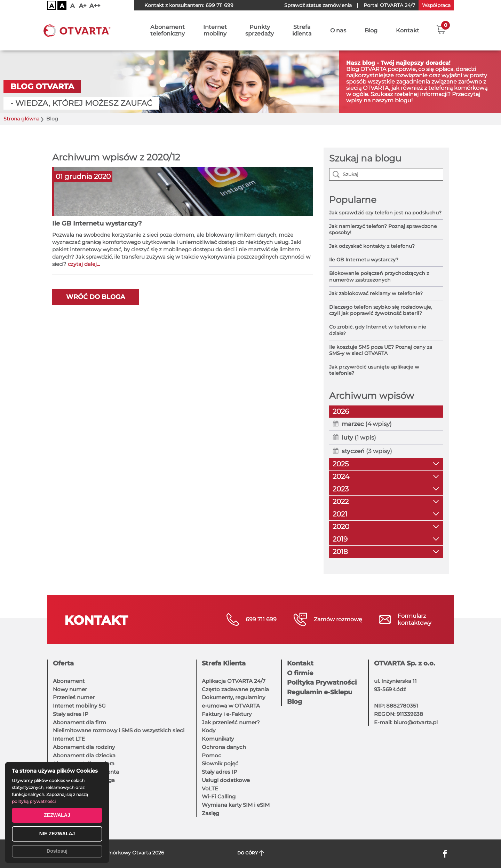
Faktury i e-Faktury (227, 714)
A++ (95, 6)
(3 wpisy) (367, 451)
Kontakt (408, 30)
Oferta (63, 663)
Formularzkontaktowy (415, 619)
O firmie (300, 673)
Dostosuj (57, 851)
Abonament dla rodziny (84, 747)
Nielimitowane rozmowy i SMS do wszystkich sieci (119, 730)
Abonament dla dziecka (84, 755)
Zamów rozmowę (338, 619)
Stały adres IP (71, 714)
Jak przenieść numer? (231, 722)
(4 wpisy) (367, 424)
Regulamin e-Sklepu (320, 692)
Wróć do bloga (96, 297)
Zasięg (210, 813)
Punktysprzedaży (260, 30)
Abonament (69, 681)
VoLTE (210, 788)
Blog (371, 30)
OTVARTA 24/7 (389, 5)
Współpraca (436, 5)
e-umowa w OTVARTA (231, 706)
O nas (338, 30)
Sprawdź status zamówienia (318, 5)
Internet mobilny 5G (79, 706)
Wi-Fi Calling (219, 796)
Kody (209, 730)
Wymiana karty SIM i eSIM (236, 805)
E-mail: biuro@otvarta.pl (406, 722)
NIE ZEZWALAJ (57, 834)
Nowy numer (70, 689)
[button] (441, 30)
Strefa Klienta (224, 663)
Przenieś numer (74, 697)
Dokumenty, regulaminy (233, 697)
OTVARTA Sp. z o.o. (405, 663)
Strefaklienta (302, 30)
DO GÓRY (251, 853)
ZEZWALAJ (57, 815)
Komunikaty (218, 739)
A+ (83, 6)
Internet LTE (69, 739)
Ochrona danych (224, 747)
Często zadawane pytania (235, 689)
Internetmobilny (215, 30)
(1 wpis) (359, 437)
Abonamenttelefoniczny (168, 30)
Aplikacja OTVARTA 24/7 (234, 681)
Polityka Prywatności (322, 682)
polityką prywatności (34, 801)
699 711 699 (220, 5)
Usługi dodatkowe (226, 780)
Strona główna (21, 119)
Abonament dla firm (79, 722)
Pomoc (212, 755)
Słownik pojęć (220, 763)
